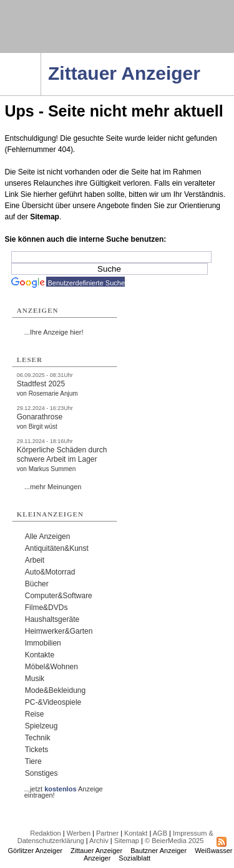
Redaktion (46, 833)
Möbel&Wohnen (51, 667)
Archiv (99, 841)
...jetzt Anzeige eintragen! (64, 789)
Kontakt (136, 833)
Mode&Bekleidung (55, 690)
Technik (38, 738)
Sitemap (45, 217)
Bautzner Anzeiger (158, 851)
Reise (35, 714)
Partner (107, 833)
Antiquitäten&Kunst (57, 548)
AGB (160, 833)
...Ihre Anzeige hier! (54, 332)
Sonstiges (41, 773)
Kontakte (40, 655)
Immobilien (43, 643)
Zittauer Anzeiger (96, 851)
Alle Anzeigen (48, 537)
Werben (79, 833)
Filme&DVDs (46, 608)
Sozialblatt (134, 858)
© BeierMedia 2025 (174, 841)
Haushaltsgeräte (52, 619)
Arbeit (35, 560)
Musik (35, 679)
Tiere (33, 761)
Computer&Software (59, 596)
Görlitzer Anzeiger (35, 851)
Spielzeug (41, 726)
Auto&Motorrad (50, 572)
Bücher (37, 584)
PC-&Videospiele (53, 702)
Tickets (37, 750)
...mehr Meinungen (53, 487)
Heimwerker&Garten (59, 631)
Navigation (41, 57)
